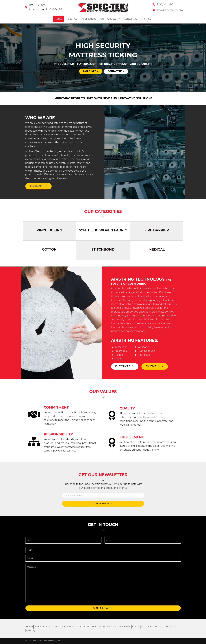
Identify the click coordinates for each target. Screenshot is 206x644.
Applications (53, 627)
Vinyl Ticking (84, 627)
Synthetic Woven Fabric (104, 627)
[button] (38, 186)
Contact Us (171, 627)
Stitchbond (147, 627)
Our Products (68, 627)
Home (29, 627)
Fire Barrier (125, 627)
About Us (39, 627)
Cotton (136, 627)
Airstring (31, 630)
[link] (58, 19)
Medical (159, 627)
